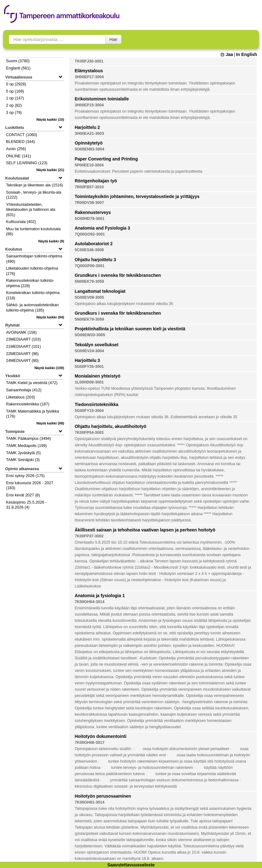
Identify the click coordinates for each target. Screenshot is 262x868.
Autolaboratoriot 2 (94, 244)
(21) (50, 170)
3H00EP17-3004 (89, 77)
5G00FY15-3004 (89, 411)
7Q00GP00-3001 (89, 266)
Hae (113, 39)
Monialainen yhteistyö (97, 376)
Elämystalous (89, 71)
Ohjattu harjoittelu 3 (95, 260)
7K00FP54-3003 (89, 433)
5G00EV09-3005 (89, 297)
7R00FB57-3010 (89, 187)
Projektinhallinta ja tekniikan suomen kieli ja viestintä (130, 329)
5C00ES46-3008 (89, 250)
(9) (51, 241)
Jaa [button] (227, 54)
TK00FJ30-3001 (89, 61)
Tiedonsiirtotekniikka (96, 404)
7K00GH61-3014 (89, 802)
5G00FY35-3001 (89, 367)
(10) (50, 119)
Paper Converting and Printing (106, 159)
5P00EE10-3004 (89, 165)
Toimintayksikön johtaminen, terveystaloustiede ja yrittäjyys (137, 196)
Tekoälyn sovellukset (96, 345)
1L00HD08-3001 (89, 382)
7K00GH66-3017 (89, 743)
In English (247, 54)
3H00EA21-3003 (89, 134)
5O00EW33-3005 (90, 335)
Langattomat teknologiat (100, 291)
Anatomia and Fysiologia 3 (102, 228)
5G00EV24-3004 (89, 351)
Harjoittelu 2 (87, 127)
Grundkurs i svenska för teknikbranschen (118, 275)
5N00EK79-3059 (89, 319)
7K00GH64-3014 (89, 602)
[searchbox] (57, 39)
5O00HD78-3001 (89, 219)
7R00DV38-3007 (89, 203)
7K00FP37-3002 (89, 536)
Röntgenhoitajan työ (96, 181)
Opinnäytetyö (89, 143)
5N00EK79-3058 (89, 282)
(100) (49, 368)
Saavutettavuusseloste (131, 865)
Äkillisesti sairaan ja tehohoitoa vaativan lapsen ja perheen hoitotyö (145, 530)
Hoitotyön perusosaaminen (103, 796)
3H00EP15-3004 (89, 105)
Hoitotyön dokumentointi (101, 736)
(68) (50, 423)
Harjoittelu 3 (87, 360)
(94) (50, 317)
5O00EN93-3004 (89, 149)
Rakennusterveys (93, 212)
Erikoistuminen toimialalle (102, 99)
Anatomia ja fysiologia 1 (100, 596)
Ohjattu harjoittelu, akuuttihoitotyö (110, 426)
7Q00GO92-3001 (90, 234)
